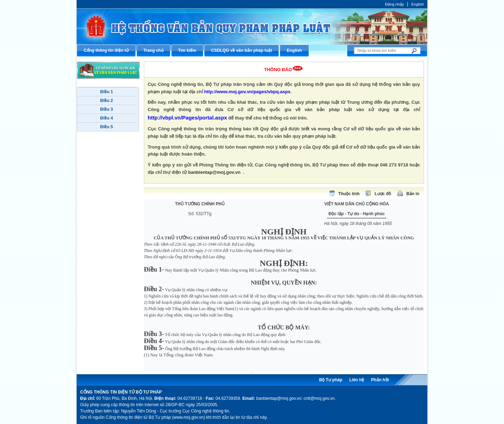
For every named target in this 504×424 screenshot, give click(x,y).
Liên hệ (357, 380)
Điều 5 (106, 127)
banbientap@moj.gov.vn (215, 172)
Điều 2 (106, 101)
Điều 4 (106, 118)
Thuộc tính (349, 194)
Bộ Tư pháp (331, 380)
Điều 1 (106, 92)
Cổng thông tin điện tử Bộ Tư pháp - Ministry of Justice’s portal (252, 26)
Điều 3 (106, 109)
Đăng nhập (394, 4)
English (418, 4)
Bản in (413, 194)
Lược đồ (383, 194)
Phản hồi (380, 380)
